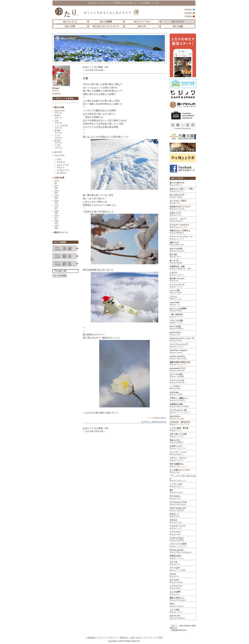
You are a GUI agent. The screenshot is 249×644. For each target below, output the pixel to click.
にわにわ (183, 274)
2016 (57, 191)
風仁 (183, 492)
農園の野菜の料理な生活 (183, 364)
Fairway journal (183, 551)
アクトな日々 (183, 569)
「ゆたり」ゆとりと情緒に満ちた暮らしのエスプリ (66, 12)
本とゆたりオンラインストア (106, 26)
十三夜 (58, 146)
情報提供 (190, 10)
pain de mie (183, 617)
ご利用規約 (91, 638)
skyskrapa (183, 394)
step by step (60, 112)
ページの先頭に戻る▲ (157, 418)
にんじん (183, 298)
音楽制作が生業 (183, 406)
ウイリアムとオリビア (183, 346)
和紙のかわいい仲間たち (183, 232)
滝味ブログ (183, 244)
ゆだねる (183, 521)
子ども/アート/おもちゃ (183, 226)
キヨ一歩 (183, 563)
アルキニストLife (183, 382)
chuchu (183, 575)
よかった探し (183, 292)
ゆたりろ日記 (183, 328)
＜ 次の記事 (88, 70)
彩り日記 (183, 256)
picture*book (183, 334)
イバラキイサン (183, 587)
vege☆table (183, 304)
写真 (61, 168)
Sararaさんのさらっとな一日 (183, 340)
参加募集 (190, 13)
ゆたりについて (70, 22)
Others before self (183, 510)
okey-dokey (183, 418)
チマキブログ (183, 533)
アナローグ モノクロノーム (183, 238)
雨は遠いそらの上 (183, 280)
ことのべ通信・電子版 (183, 430)
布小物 (61, 162)
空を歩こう (183, 516)
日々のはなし (183, 498)
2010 (57, 221)
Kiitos (183, 605)
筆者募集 (190, 16)
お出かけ (63, 165)
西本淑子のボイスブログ (183, 208)
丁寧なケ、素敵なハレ (183, 400)
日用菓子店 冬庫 (183, 268)
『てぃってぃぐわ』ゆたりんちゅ (183, 479)
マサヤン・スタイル (183, 459)
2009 (57, 226)
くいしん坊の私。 (62, 126)
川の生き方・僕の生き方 (183, 424)
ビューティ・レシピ (183, 454)
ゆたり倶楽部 (106, 22)
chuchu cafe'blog (183, 358)
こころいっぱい (183, 486)
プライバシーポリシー (108, 638)
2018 (57, 181)
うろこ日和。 (183, 611)
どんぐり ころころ (183, 220)
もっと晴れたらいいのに (183, 471)
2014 (57, 201)
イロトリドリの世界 (183, 545)
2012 (57, 211)
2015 (57, 196)
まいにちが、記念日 (183, 202)
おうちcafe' (183, 581)
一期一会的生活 (183, 316)
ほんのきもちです (183, 196)
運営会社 (124, 638)
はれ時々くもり (183, 447)
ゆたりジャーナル (142, 22)
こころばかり (183, 388)
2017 (57, 186)
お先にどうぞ (75, 53)
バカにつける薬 (183, 322)
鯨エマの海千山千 (183, 184)
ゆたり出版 (178, 26)
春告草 (58, 117)
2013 (57, 206)
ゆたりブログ (178, 22)
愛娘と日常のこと (183, 599)
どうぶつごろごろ (183, 286)
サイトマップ (150, 638)
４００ (58, 136)
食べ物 (62, 173)
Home (60, 155)
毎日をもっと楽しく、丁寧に (183, 190)
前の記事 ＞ (100, 70)
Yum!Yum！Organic (183, 352)
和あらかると (183, 442)
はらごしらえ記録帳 (183, 310)
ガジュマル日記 (183, 376)
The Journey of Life (183, 504)
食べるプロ (183, 262)
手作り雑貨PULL (183, 466)
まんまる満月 (183, 593)
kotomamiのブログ (183, 370)
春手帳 (58, 132)
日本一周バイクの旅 (183, 436)
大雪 (85, 78)
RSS (161, 638)
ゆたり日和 (70, 26)
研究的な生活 (183, 557)
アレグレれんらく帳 (183, 412)
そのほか (63, 170)
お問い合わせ (136, 638)
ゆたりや (142, 26)
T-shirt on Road (183, 540)
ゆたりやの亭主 (183, 250)
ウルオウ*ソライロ (183, 528)
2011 (57, 216)
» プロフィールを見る (64, 98)
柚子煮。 (58, 141)
